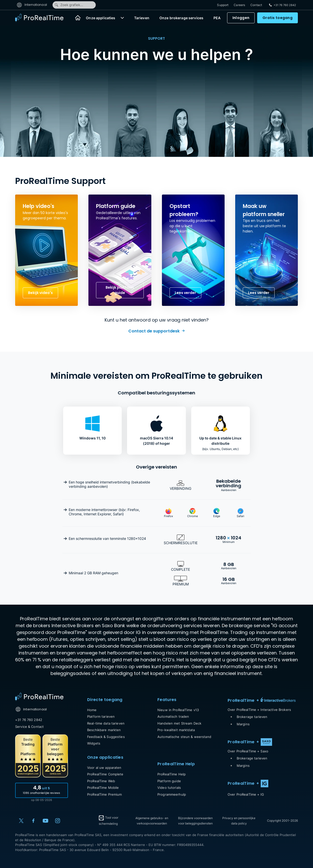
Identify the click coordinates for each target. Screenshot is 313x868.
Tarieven (142, 18)
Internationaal (32, 5)
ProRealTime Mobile (103, 788)
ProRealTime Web (101, 781)
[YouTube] (45, 821)
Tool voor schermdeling (108, 820)
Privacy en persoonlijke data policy (239, 821)
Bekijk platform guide (120, 290)
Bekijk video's (40, 293)
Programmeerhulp (172, 794)
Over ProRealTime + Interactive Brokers (259, 710)
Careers (239, 5)
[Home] (78, 18)
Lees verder (185, 293)
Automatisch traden (173, 716)
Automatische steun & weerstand (184, 737)
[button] (122, 18)
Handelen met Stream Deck (179, 723)
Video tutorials (169, 788)
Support (223, 5)
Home (92, 710)
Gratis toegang (278, 18)
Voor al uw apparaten (104, 768)
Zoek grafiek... (69, 5)
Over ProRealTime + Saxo (248, 751)
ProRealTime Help (172, 774)
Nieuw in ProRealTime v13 (178, 710)
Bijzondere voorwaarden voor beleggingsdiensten (195, 821)
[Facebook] (33, 821)
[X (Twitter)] (21, 821)
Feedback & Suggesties (106, 737)
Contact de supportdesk (154, 331)
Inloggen (241, 18)
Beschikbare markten (104, 730)
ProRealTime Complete (105, 774)
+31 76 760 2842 (29, 720)
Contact (256, 5)
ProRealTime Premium (104, 794)
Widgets (94, 743)
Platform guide (169, 781)
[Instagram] (58, 821)
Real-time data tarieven (106, 723)
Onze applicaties (101, 18)
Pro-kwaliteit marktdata (176, 730)
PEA (217, 18)
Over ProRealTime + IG (246, 794)
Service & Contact (29, 727)
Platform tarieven (101, 716)
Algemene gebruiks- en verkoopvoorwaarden (152, 821)
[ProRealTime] (42, 18)
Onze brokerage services (181, 18)
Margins (243, 724)
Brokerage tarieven (252, 717)
